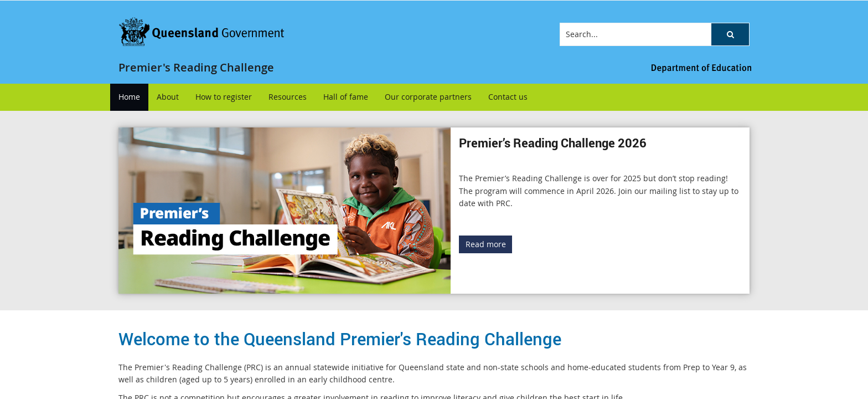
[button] (730, 34)
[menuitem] (129, 97)
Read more (486, 244)
